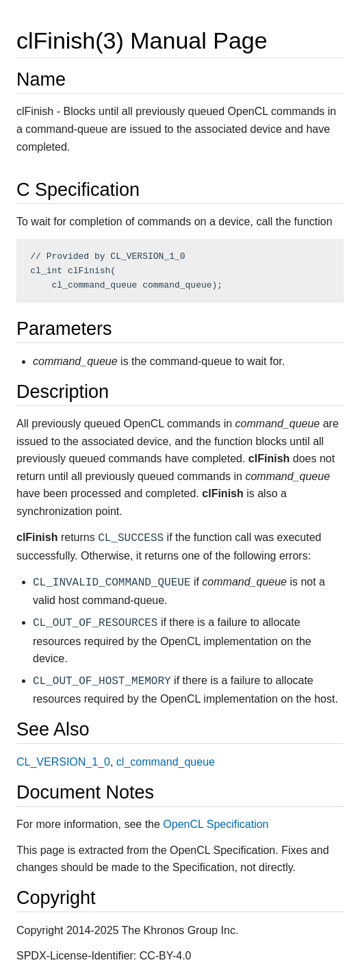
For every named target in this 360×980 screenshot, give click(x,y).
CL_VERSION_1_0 (63, 762)
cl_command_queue (166, 762)
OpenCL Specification (216, 824)
